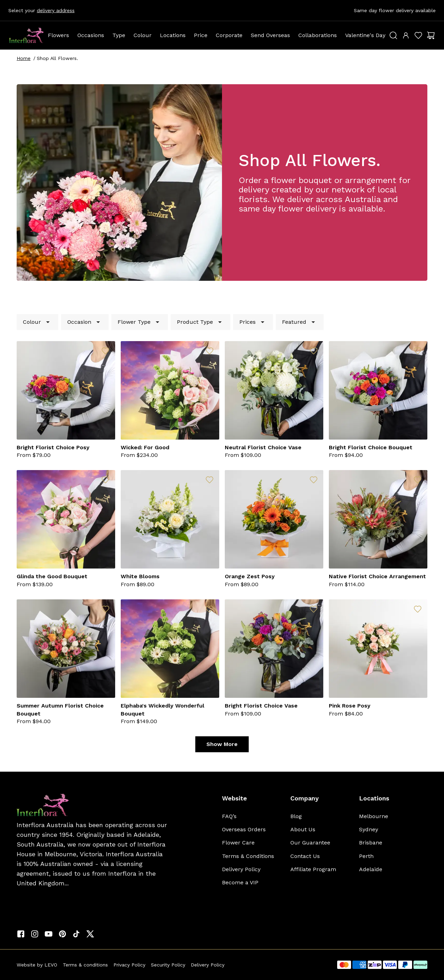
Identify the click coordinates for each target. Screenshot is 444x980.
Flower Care (238, 843)
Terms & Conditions (248, 856)
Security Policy (168, 965)
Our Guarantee (310, 843)
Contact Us (305, 856)
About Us (303, 829)
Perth (366, 856)
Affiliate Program (313, 869)
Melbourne (374, 816)
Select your (41, 10)
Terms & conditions (85, 965)
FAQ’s (229, 816)
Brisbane (371, 843)
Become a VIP (240, 882)
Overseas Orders (244, 829)
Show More (222, 744)
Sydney (369, 829)
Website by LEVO (37, 965)
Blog (296, 816)
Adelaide (371, 869)
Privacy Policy (129, 965)
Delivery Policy (241, 869)
